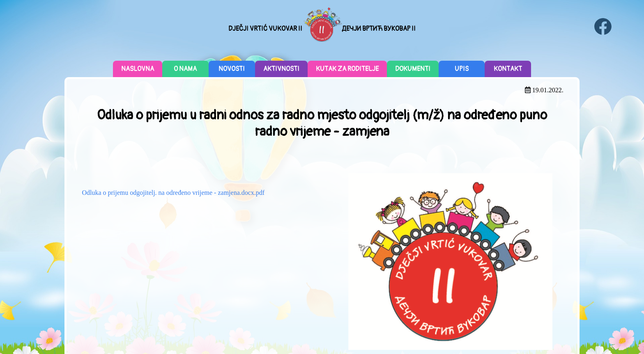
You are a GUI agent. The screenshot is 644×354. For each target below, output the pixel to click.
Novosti (232, 69)
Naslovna (138, 69)
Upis (462, 69)
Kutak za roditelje (347, 69)
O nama (185, 69)
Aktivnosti (281, 69)
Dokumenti (413, 69)
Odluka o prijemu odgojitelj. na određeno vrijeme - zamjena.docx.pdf (173, 193)
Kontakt (508, 69)
